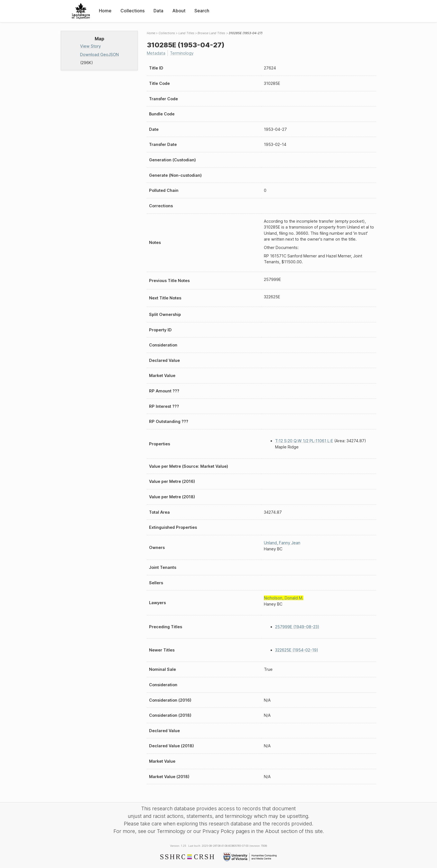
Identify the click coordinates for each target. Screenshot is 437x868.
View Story (90, 46)
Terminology (182, 53)
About (179, 11)
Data (158, 11)
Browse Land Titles (211, 33)
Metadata (156, 53)
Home (105, 11)
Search (202, 11)
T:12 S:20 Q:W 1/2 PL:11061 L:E (304, 441)
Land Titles (186, 33)
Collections (133, 11)
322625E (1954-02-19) (297, 650)
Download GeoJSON (99, 54)
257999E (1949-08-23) (297, 627)
